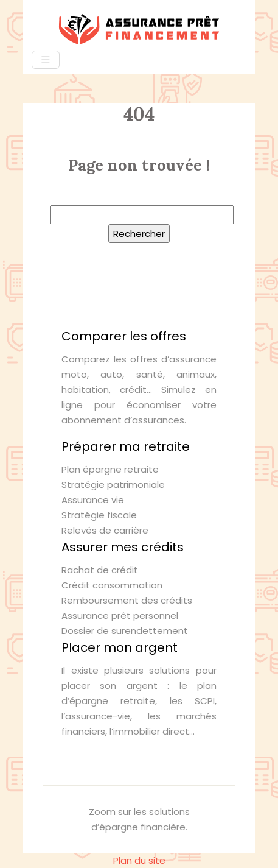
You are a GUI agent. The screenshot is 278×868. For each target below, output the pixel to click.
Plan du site (139, 860)
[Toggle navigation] (46, 60)
